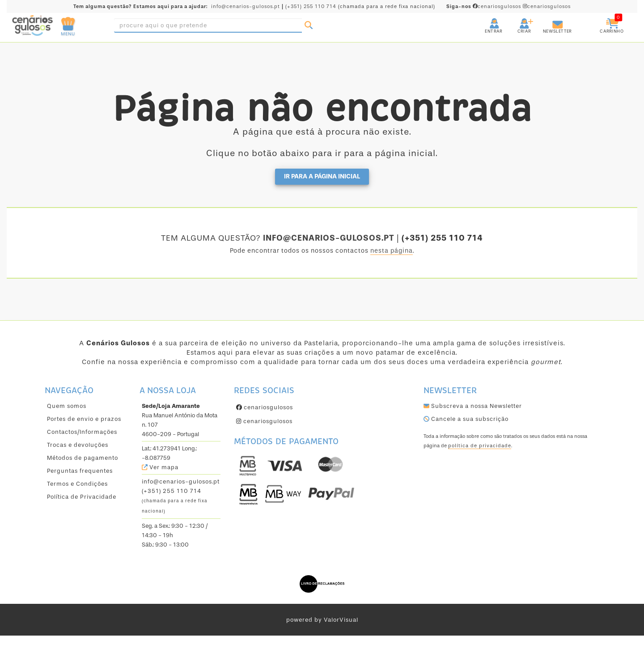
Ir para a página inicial (322, 176)
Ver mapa (160, 467)
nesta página (392, 251)
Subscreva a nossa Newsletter (473, 406)
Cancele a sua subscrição (466, 419)
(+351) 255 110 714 (311, 6)
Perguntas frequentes (80, 471)
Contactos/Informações (82, 432)
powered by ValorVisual (322, 620)
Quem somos (67, 406)
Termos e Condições (77, 484)
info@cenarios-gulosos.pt (246, 6)
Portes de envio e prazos (84, 419)
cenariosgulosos (485, 6)
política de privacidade (480, 446)
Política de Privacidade (82, 497)
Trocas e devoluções (78, 445)
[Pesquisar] (309, 25)
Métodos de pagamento (83, 458)
